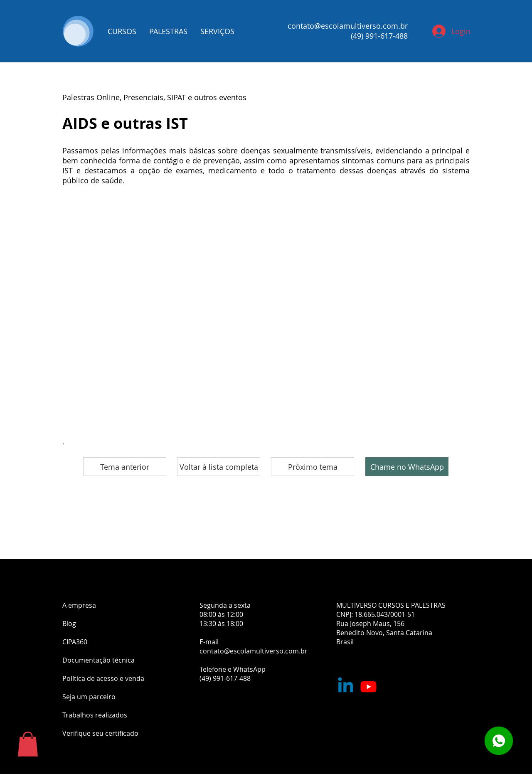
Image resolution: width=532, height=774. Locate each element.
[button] (28, 744)
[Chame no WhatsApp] (407, 467)
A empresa (79, 605)
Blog (69, 624)
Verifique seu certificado (100, 733)
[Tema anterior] (125, 467)
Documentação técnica (99, 660)
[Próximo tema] (313, 467)
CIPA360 (75, 642)
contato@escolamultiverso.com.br (348, 26)
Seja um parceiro (89, 697)
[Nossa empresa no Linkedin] (346, 686)
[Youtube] (368, 686)
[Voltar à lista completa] (219, 467)
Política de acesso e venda (103, 678)
